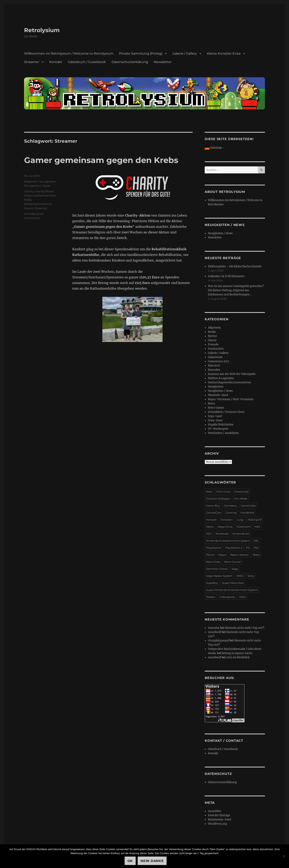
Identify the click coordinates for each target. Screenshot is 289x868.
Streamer (32, 62)
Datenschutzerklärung (130, 62)
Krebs (28, 200)
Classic (212, 340)
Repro (222, 555)
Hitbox (28, 195)
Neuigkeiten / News (37, 186)
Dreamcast (241, 491)
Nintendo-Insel (218, 395)
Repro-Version (240, 555)
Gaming (231, 513)
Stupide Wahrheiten (221, 425)
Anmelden (215, 811)
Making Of (254, 520)
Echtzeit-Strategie (218, 499)
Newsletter (163, 62)
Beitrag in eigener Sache (237, 653)
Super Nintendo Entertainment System (232, 590)
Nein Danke (152, 861)
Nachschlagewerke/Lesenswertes (229, 382)
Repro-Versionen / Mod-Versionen (231, 399)
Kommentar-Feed (219, 820)
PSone (210, 555)
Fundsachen (216, 349)
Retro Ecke (213, 562)
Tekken (211, 597)
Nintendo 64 (241, 534)
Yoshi (242, 597)
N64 (257, 527)
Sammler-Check (217, 569)
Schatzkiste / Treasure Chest (226, 412)
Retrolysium (42, 30)
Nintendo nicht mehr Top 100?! (245, 628)
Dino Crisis (223, 491)
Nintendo (222, 534)
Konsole (211, 520)
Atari (209, 491)
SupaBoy (212, 583)
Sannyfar (214, 628)
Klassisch (214, 366)
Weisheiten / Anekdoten (223, 433)
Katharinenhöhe (45, 195)
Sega (235, 569)
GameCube (248, 506)
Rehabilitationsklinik (38, 204)
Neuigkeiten (47, 181)
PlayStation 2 (234, 548)
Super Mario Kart (233, 583)
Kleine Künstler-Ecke (224, 53)
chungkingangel (218, 641)
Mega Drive (225, 527)
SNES (240, 576)
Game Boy (213, 506)
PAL (257, 541)
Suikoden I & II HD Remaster (226, 276)
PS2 (256, 548)
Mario (210, 527)
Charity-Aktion (44, 191)
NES (209, 534)
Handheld (247, 513)
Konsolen (214, 370)
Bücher (213, 336)
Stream (29, 208)
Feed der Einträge (219, 815)
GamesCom (215, 357)
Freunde (213, 344)
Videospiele (227, 597)
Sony (251, 576)
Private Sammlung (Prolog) (141, 53)
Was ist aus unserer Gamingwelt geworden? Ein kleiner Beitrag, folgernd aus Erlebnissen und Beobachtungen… (236, 290)
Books (212, 332)
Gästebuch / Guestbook (87, 62)
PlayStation (214, 548)
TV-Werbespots (218, 429)
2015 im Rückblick (238, 657)
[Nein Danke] (284, 856)
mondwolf (215, 632)
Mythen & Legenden (221, 378)
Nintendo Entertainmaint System (228, 541)
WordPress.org (217, 824)
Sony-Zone (215, 420)
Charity (29, 191)
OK (130, 861)
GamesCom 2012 (219, 361)
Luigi (240, 520)
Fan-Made (241, 499)
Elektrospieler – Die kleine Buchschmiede (235, 266)
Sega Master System (219, 576)
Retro (211, 403)
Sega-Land (215, 416)
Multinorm (244, 527)
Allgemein (31, 181)
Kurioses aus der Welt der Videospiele (232, 374)
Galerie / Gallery (185, 53)
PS (248, 548)
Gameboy (230, 506)
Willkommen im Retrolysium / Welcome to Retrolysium (69, 53)
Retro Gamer (216, 408)
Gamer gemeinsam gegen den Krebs (101, 160)
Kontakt (56, 62)
